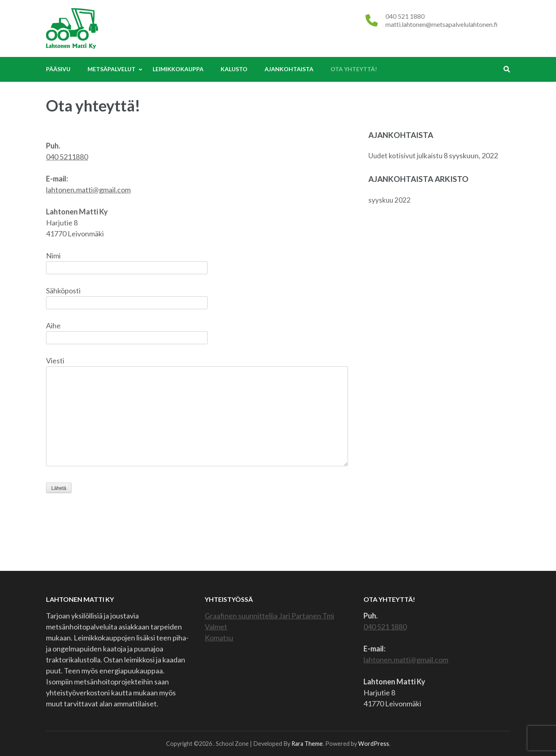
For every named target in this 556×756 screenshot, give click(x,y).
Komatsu (219, 638)
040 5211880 (67, 157)
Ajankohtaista (289, 69)
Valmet (216, 627)
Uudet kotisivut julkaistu (405, 156)
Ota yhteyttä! (354, 69)
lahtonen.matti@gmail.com (88, 190)
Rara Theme (307, 744)
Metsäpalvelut (112, 69)
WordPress (374, 744)
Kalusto (234, 69)
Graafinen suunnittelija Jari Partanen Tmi (269, 616)
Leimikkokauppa (178, 69)
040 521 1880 (405, 16)
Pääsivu (58, 69)
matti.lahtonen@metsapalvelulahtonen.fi (442, 24)
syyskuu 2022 (390, 200)
